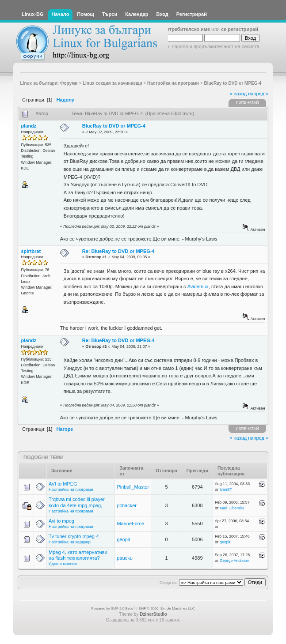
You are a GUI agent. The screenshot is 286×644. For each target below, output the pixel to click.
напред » (258, 94)
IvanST (226, 490)
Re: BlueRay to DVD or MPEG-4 (118, 251)
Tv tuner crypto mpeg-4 (74, 536)
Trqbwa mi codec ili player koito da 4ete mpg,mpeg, (77, 502)
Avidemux (198, 286)
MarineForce (130, 523)
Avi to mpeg (61, 521)
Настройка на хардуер (70, 542)
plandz (29, 126)
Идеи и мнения (63, 564)
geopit (123, 539)
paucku (124, 558)
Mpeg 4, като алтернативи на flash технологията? (78, 555)
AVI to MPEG (63, 484)
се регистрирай (240, 29)
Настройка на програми (71, 490)
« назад (238, 94)
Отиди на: (168, 583)
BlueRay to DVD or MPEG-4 (114, 126)
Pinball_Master (133, 487)
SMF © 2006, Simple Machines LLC (166, 608)
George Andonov (234, 561)
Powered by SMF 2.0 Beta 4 (114, 608)
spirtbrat (31, 251)
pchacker (127, 505)
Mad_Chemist (232, 508)
